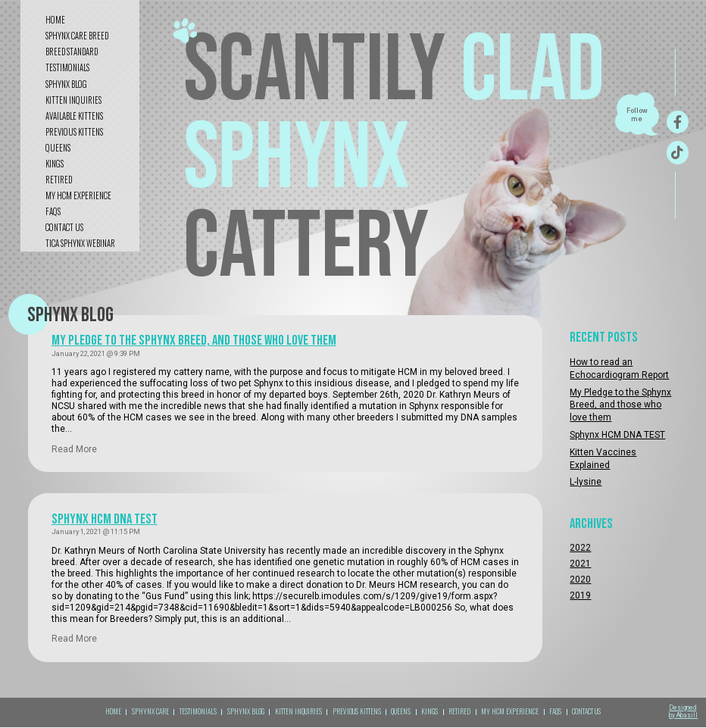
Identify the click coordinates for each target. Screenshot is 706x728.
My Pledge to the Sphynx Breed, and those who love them (194, 341)
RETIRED (59, 180)
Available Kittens (74, 116)
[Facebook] (678, 122)
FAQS (53, 211)
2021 (580, 564)
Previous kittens (74, 132)
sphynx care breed (77, 36)
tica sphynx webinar (80, 243)
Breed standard (72, 52)
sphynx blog (66, 84)
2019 (580, 595)
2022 (580, 548)
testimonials (67, 67)
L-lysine (586, 482)
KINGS (55, 164)
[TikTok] (678, 152)
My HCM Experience (78, 195)
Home (55, 20)
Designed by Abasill (683, 711)
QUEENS (58, 148)
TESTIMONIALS (198, 711)
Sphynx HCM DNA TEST (105, 519)
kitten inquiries (73, 100)
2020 (580, 580)
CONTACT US (64, 227)
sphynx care (150, 711)
